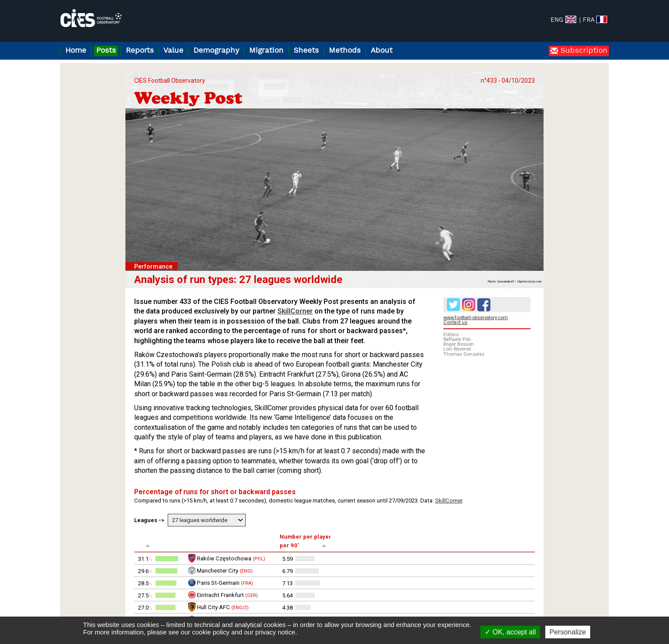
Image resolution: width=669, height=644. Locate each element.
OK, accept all (510, 632)
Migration (266, 51)
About (382, 51)
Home (76, 51)
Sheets (306, 51)
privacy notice (275, 632)
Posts (106, 51)
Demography (216, 51)
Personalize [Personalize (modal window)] (568, 632)
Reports (140, 51)
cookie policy (211, 632)
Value (173, 51)
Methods (345, 51)
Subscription (583, 51)
